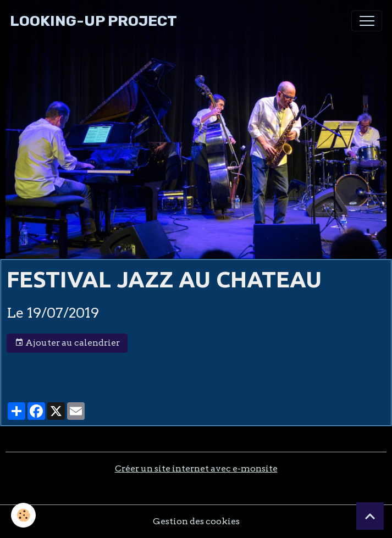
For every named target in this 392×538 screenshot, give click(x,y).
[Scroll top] (370, 516)
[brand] (93, 21)
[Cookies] (23, 515)
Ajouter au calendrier (67, 343)
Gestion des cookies (196, 521)
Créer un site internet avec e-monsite (196, 468)
